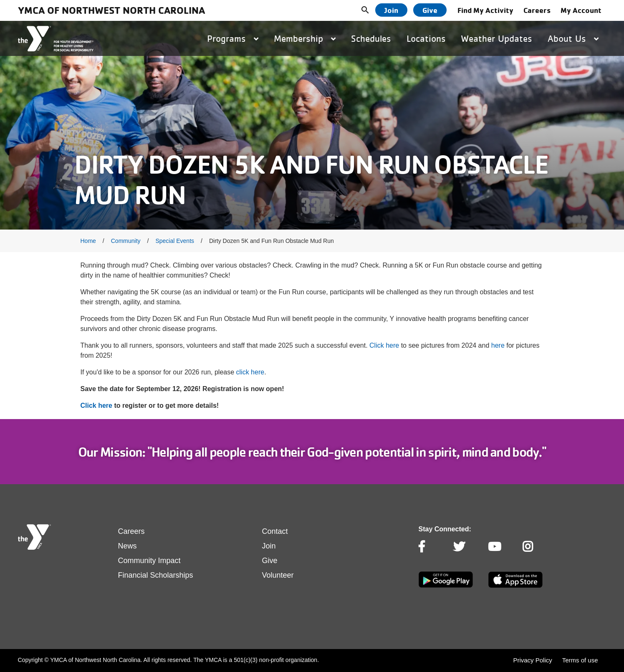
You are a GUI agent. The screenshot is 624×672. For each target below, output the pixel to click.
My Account (581, 10)
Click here (384, 345)
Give (430, 10)
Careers (537, 10)
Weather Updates (496, 38)
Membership (305, 38)
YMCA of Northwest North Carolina (111, 10)
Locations (426, 38)
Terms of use (580, 660)
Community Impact (149, 561)
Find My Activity (485, 10)
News (128, 546)
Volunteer (278, 575)
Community (126, 241)
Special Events (175, 241)
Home (88, 241)
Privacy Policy (532, 660)
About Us (573, 38)
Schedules (371, 38)
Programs (233, 38)
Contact (275, 531)
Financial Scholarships (156, 575)
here (498, 345)
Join (391, 10)
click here (250, 372)
